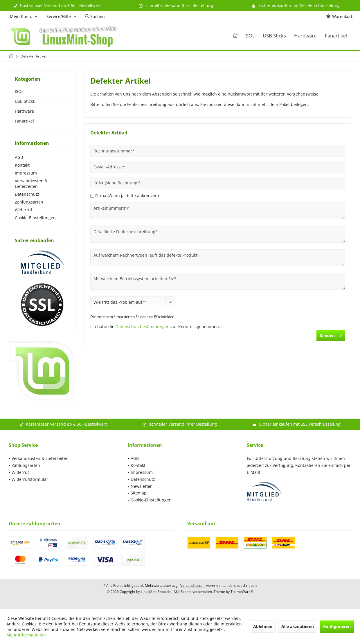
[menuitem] (341, 17)
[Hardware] (305, 36)
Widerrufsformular (30, 479)
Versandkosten (192, 585)
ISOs (19, 91)
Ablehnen (263, 626)
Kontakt (22, 165)
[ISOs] (250, 36)
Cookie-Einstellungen (35, 218)
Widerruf (24, 210)
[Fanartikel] (336, 36)
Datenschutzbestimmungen (143, 327)
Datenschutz (27, 194)
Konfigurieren (337, 626)
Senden (331, 335)
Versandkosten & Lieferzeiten (31, 184)
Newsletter (141, 486)
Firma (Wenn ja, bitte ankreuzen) (127, 196)
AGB (19, 157)
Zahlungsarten (29, 202)
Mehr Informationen (26, 635)
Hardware (24, 111)
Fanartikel (24, 121)
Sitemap (139, 493)
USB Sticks (25, 101)
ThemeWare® (242, 592)
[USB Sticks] (274, 36)
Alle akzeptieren (298, 626)
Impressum (26, 173)
